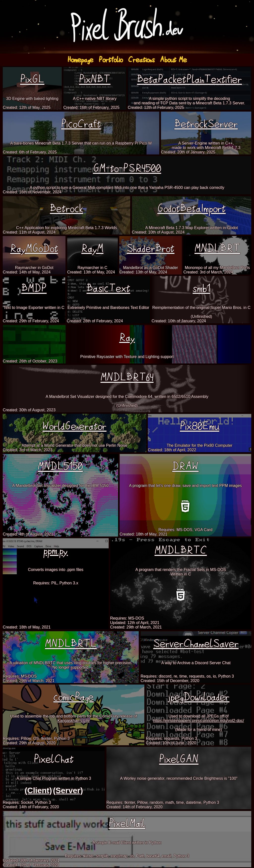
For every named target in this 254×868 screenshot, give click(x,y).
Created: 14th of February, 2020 (31, 807)
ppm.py (56, 551)
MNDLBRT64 (127, 377)
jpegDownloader (199, 697)
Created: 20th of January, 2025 (188, 152)
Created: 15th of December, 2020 (170, 681)
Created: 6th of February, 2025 (30, 152)
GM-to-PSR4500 (127, 168)
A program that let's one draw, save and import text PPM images (185, 486)
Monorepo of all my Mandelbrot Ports (217, 268)
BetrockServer (206, 124)
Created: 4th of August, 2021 (28, 534)
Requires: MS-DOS (127, 618)
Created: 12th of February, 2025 (156, 107)
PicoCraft (81, 124)
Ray (127, 338)
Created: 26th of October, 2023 (30, 361)
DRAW (185, 466)
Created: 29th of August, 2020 (29, 743)
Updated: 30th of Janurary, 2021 (31, 860)
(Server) (68, 790)
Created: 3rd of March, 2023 (28, 450)
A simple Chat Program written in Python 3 (54, 778)
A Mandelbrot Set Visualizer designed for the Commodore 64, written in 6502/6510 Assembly (127, 397)
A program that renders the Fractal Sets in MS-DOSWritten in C (181, 572)
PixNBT (95, 79)
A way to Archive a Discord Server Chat (196, 663)
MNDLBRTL (71, 644)
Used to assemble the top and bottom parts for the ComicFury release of (73, 716)
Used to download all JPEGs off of (199, 716)
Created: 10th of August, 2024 (158, 232)
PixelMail (127, 823)
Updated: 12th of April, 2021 (135, 623)
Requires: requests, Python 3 (171, 738)
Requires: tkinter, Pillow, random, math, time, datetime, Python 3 (163, 802)
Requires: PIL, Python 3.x (56, 583)
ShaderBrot (150, 249)
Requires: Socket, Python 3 (27, 802)
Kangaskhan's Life (73, 721)
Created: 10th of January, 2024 (179, 321)
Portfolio (111, 60)
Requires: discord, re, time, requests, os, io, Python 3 (187, 676)
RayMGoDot (34, 249)
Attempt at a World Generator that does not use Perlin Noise (75, 445)
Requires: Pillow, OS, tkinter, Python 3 (36, 738)
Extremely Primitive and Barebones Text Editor (108, 308)
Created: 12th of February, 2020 (31, 865)
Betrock (66, 209)
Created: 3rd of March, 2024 (208, 272)
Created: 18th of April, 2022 (172, 450)
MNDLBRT (217, 249)
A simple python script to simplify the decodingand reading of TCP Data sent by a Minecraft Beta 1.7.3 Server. (190, 101)
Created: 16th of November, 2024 (32, 192)
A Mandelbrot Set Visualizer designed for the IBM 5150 (60, 486)
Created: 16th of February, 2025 (91, 107)
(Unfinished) (201, 316)
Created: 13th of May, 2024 (91, 272)
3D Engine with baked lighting (32, 99)
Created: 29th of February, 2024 (31, 321)
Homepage (80, 60)
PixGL (32, 79)
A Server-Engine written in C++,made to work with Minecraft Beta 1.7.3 (206, 145)
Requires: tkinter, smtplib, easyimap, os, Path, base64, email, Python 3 (127, 856)
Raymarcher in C (93, 268)
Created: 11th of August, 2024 (29, 232)
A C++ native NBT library (95, 99)
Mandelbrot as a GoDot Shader (150, 268)
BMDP (34, 288)
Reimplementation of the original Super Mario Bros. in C (201, 308)
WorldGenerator (74, 426)
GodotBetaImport (191, 209)
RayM (92, 249)
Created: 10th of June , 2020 (171, 743)
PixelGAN (179, 759)
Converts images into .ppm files (56, 570)
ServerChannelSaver (196, 644)
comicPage (74, 697)
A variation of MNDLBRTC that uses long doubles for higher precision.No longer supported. (71, 665)
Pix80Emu (200, 426)
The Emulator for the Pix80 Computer (200, 445)
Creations (141, 60)
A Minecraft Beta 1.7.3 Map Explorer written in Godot (191, 228)
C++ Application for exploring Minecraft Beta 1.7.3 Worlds (66, 228)
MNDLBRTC (181, 551)
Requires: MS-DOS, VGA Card (185, 530)
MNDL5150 (60, 466)
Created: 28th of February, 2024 (95, 321)
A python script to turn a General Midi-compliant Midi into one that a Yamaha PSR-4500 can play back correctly (127, 188)
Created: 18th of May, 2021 (143, 534)
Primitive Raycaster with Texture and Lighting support (127, 357)
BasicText (108, 288)
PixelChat (54, 759)
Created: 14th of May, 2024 (27, 272)
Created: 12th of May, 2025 (27, 107)
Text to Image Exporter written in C (34, 308)
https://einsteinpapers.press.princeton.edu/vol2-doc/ (198, 721)
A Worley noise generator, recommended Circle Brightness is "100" (179, 778)
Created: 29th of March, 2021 (136, 627)
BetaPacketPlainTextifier (189, 79)
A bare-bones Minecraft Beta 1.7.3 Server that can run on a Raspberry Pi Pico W (81, 143)
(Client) (38, 790)
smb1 (201, 288)
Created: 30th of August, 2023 (29, 410)
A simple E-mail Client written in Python (127, 843)
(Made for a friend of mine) (199, 730)
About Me (173, 60)
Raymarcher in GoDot (34, 268)
